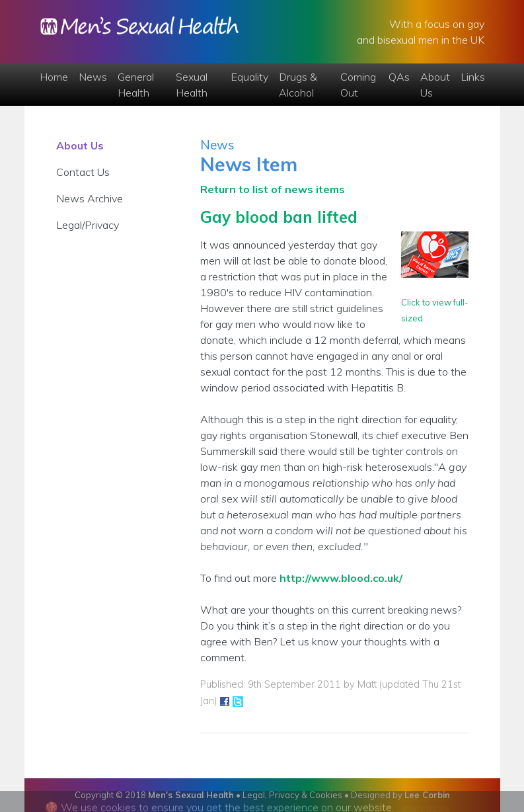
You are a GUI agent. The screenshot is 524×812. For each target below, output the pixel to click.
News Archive (90, 198)
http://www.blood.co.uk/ (341, 578)
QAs (399, 77)
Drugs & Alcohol (298, 85)
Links (473, 77)
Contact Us (83, 172)
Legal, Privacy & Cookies (292, 795)
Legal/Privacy (88, 225)
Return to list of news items (273, 189)
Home (54, 77)
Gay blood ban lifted (279, 217)
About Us (435, 85)
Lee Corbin (427, 795)
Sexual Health (192, 85)
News (93, 77)
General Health (136, 85)
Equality (249, 77)
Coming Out (358, 85)
